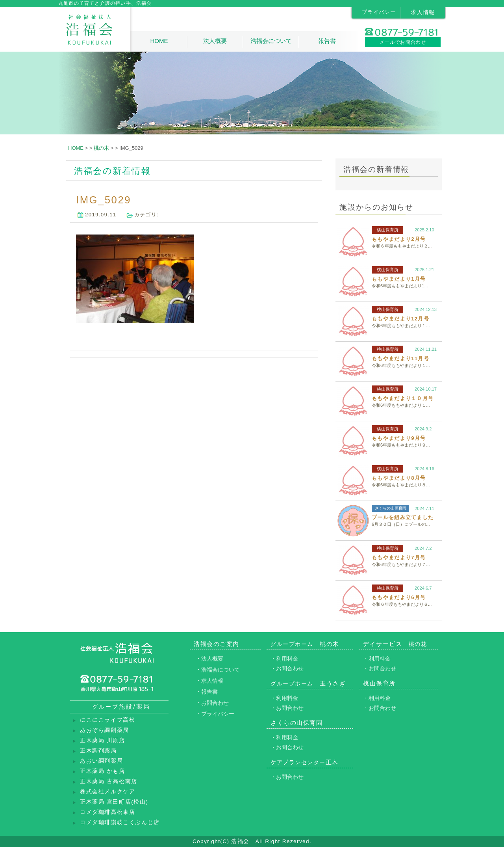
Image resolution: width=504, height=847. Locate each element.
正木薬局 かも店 (103, 771)
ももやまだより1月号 (399, 279)
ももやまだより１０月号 (403, 398)
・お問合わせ (212, 703)
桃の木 (305, 644)
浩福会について (271, 41)
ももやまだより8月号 (399, 478)
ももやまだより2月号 (399, 239)
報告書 (327, 41)
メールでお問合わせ (403, 42)
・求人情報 (209, 681)
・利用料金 (284, 659)
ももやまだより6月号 (399, 597)
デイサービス (395, 644)
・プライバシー (215, 714)
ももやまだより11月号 (400, 358)
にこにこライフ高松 (107, 720)
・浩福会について (218, 670)
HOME (159, 41)
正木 (305, 762)
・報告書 (207, 692)
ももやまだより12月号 (400, 319)
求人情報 (423, 12)
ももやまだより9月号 (399, 438)
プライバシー (379, 12)
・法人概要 (209, 659)
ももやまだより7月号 (399, 558)
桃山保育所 (388, 230)
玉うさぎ (308, 683)
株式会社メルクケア (107, 792)
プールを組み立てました (403, 517)
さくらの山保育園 (391, 508)
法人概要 (215, 41)
